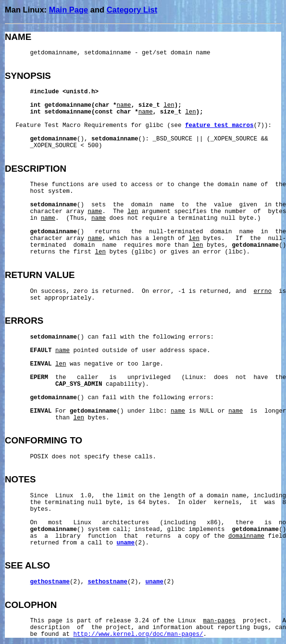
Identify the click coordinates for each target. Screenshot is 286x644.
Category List (132, 10)
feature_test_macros (219, 126)
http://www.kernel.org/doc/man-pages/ (138, 634)
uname (126, 543)
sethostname (108, 582)
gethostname (50, 582)
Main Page (69, 10)
